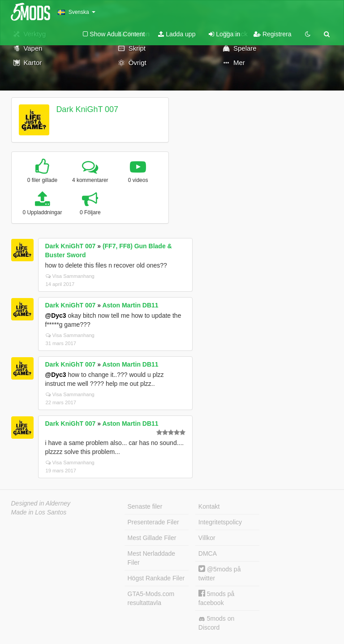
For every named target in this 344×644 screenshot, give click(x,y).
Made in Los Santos (39, 512)
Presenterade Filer (153, 522)
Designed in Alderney (41, 503)
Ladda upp (177, 34)
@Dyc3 (56, 316)
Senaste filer (145, 506)
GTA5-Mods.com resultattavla (151, 598)
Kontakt (209, 506)
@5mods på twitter (220, 573)
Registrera (272, 34)
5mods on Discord (216, 623)
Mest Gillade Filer (152, 538)
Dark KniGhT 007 (87, 109)
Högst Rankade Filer (156, 578)
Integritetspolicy (220, 522)
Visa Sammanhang (70, 276)
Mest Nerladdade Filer (152, 558)
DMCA (208, 553)
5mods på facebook (216, 598)
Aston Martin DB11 (130, 305)
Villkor (207, 538)
